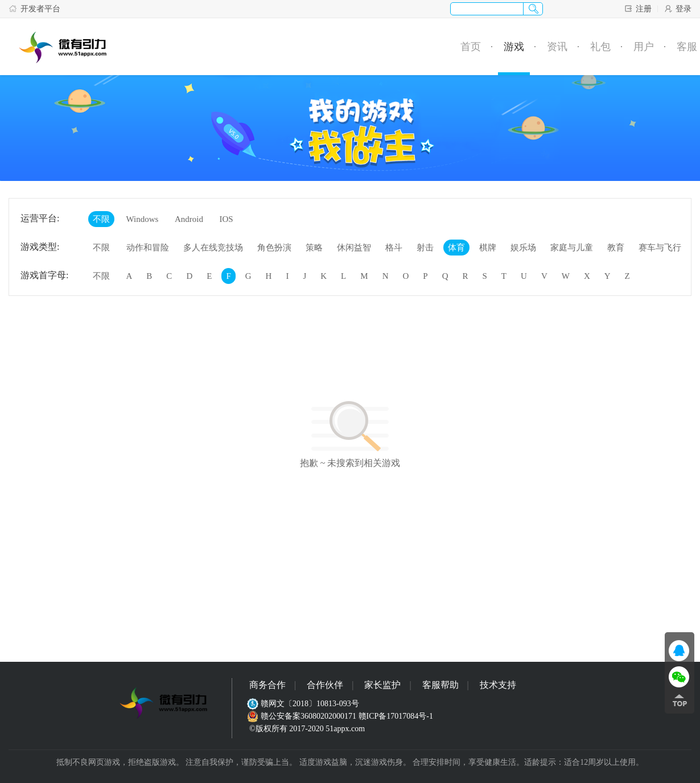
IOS (226, 219)
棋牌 (488, 248)
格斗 (394, 248)
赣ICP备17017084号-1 (396, 716)
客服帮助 (440, 685)
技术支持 (498, 685)
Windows (143, 219)
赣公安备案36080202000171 (303, 716)
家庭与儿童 (572, 248)
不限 (101, 219)
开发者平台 (34, 9)
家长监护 (382, 685)
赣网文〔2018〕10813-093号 (304, 704)
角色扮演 (274, 248)
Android (189, 219)
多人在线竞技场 (213, 248)
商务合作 (267, 685)
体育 (456, 248)
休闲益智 (354, 248)
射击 (425, 248)
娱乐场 (523, 248)
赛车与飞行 (660, 248)
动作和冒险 (148, 248)
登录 (678, 9)
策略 (314, 248)
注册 (638, 9)
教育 (616, 248)
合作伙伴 (325, 685)
